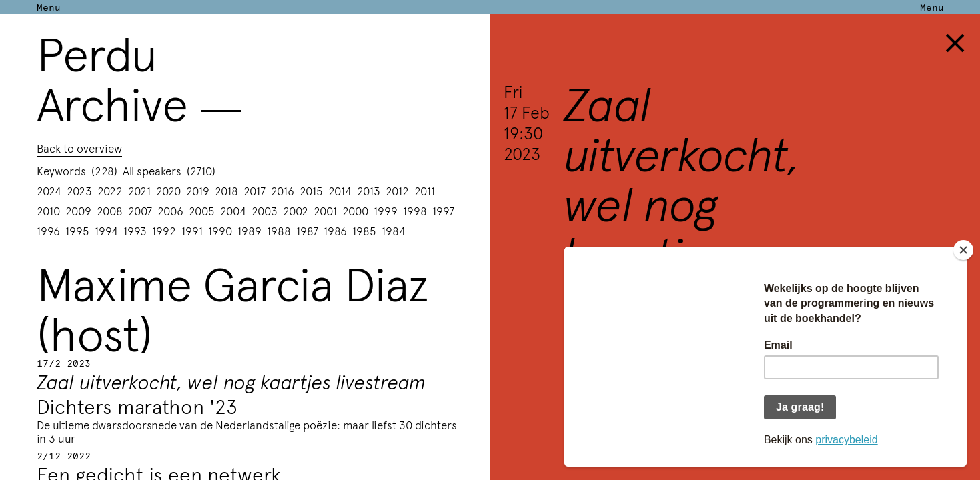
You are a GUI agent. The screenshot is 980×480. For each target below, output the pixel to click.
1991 (192, 231)
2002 (296, 211)
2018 (226, 191)
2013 (369, 191)
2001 (325, 211)
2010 (48, 211)
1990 (220, 231)
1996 (48, 231)
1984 (394, 231)
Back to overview (79, 148)
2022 (110, 191)
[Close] (963, 250)
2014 (340, 191)
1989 (250, 231)
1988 (279, 231)
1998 (415, 211)
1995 (77, 231)
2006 (170, 211)
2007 (140, 211)
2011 (425, 191)
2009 (78, 211)
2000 (355, 211)
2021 (139, 191)
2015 (311, 191)
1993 (135, 231)
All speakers (152, 171)
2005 (202, 211)
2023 (79, 191)
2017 (255, 191)
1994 (106, 231)
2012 (397, 191)
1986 (335, 231)
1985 (364, 231)
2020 (168, 191)
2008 (110, 211)
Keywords (61, 171)
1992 (164, 231)
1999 (386, 211)
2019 (198, 191)
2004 (233, 211)
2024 (49, 191)
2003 (265, 211)
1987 (307, 231)
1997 (443, 211)
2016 (283, 191)
